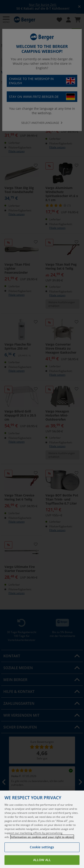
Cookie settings (42, 854)
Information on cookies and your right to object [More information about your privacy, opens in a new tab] (42, 844)
